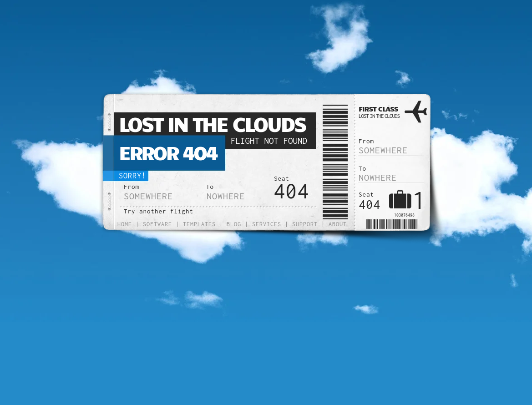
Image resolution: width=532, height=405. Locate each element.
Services (267, 224)
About (338, 224)
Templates (199, 224)
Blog (234, 224)
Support (305, 224)
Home (125, 224)
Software (157, 224)
